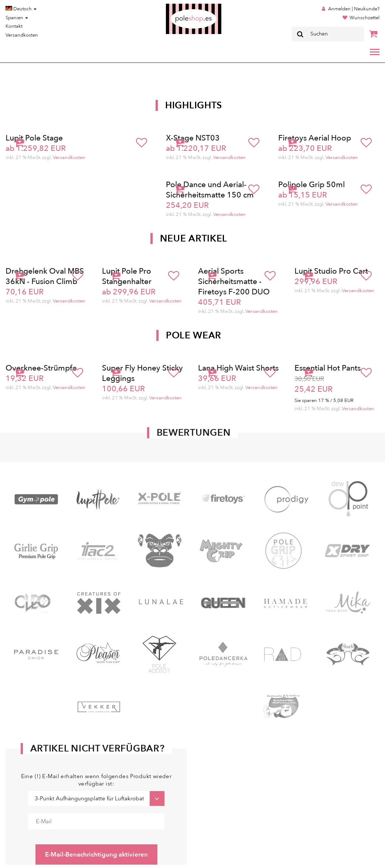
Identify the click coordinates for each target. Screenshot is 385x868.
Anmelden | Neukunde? (354, 9)
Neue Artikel (194, 239)
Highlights (194, 105)
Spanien (17, 18)
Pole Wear (194, 335)
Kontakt (14, 26)
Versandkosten (22, 35)
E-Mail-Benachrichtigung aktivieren (96, 855)
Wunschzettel (364, 18)
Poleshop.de (176, 6)
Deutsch (21, 9)
